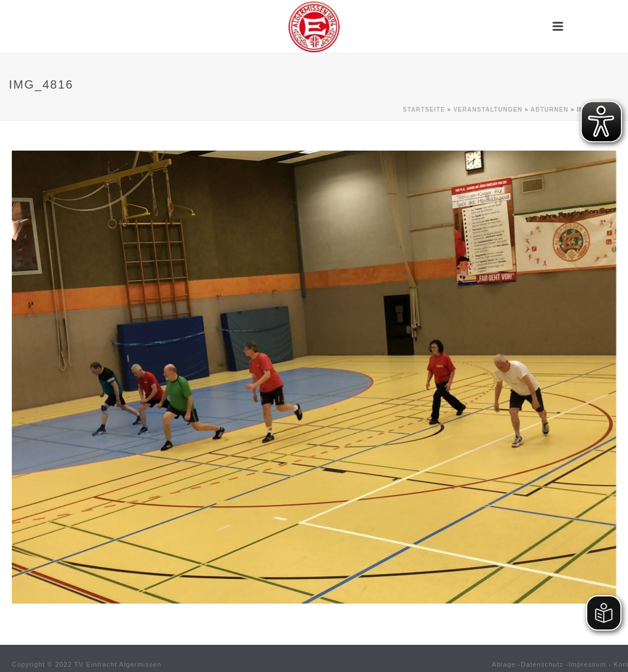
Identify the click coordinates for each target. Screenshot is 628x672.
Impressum (588, 664)
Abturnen (549, 110)
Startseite (424, 110)
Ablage (504, 664)
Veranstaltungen (488, 110)
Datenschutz (542, 664)
